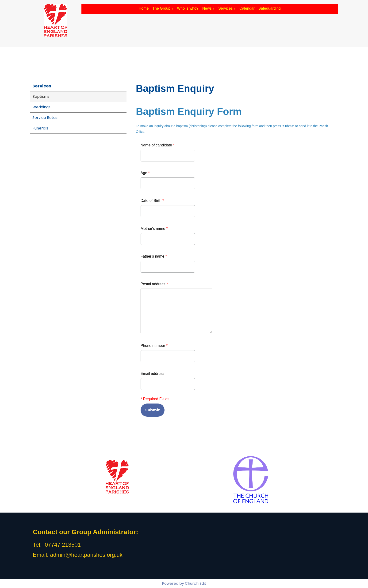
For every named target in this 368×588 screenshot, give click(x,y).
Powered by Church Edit (184, 583)
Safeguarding (270, 8)
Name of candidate (158, 145)
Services (225, 8)
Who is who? (188, 8)
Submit (153, 410)
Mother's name (154, 229)
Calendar (247, 8)
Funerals (40, 128)
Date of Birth (152, 201)
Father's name (154, 256)
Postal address (154, 284)
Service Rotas (45, 118)
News (207, 8)
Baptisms (41, 96)
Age (145, 173)
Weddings (41, 107)
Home (144, 8)
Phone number (154, 346)
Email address (152, 374)
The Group (161, 8)
